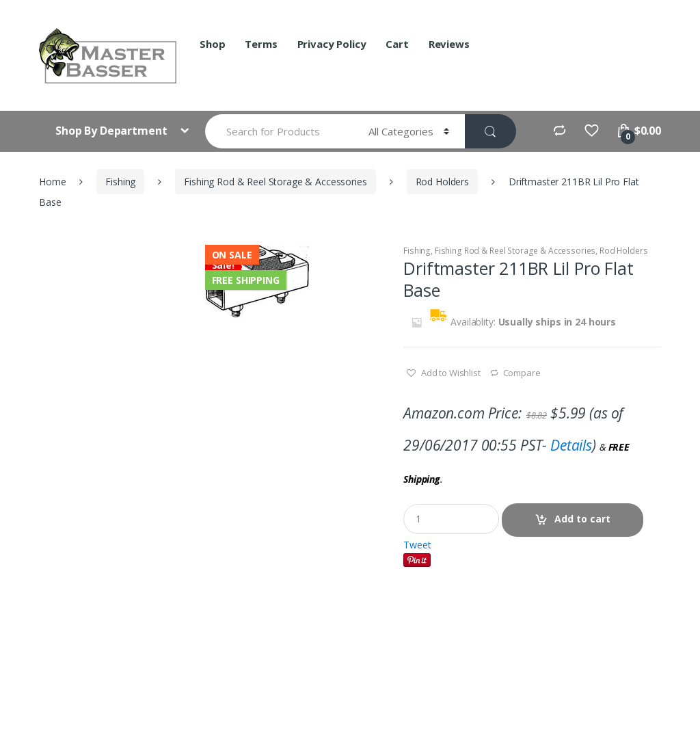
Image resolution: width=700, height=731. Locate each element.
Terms (261, 44)
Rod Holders (442, 182)
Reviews (449, 44)
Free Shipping (246, 280)
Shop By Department (112, 131)
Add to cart (582, 519)
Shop (212, 44)
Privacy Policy (332, 44)
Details (571, 445)
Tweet (417, 545)
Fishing (120, 182)
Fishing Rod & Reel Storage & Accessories (275, 182)
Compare (522, 373)
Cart (397, 44)
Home (52, 182)
